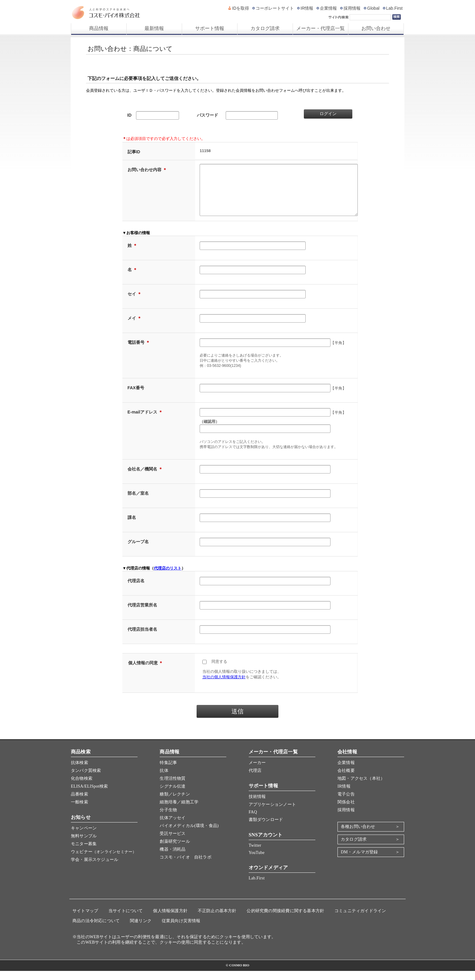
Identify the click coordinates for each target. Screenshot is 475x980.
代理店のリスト (168, 577)
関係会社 (346, 811)
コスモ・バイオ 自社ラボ (186, 866)
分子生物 (168, 819)
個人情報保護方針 (170, 920)
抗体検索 (80, 772)
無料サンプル (84, 845)
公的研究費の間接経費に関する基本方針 (285, 920)
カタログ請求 (265, 28)
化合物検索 (82, 787)
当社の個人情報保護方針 (224, 686)
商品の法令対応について (96, 930)
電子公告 (346, 803)
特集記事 (168, 772)
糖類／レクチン (175, 803)
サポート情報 (210, 28)
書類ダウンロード (266, 829)
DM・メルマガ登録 (359, 861)
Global (373, 8)
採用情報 (352, 8)
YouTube (257, 862)
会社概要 (346, 780)
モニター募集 (84, 853)
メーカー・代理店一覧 (321, 28)
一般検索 (80, 811)
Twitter (255, 854)
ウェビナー (104, 861)
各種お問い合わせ (358, 836)
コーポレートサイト (275, 8)
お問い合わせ (376, 28)
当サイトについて (126, 920)
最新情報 (154, 28)
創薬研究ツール (175, 850)
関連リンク (141, 930)
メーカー (257, 772)
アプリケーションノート (272, 814)
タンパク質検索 (86, 780)
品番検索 (80, 803)
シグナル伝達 (173, 795)
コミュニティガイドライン (360, 920)
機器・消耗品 (173, 858)
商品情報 (99, 28)
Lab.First (394, 8)
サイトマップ (85, 920)
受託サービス (173, 843)
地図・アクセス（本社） (361, 787)
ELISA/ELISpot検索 (89, 795)
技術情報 (257, 806)
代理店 (255, 780)
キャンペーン (84, 837)
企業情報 (328, 8)
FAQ (253, 821)
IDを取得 (241, 8)
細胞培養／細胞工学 (179, 811)
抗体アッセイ (173, 827)
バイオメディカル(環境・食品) (189, 835)
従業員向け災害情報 (181, 930)
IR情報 (307, 8)
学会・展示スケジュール (95, 869)
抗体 (164, 780)
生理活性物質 (173, 787)
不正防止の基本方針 (217, 920)
